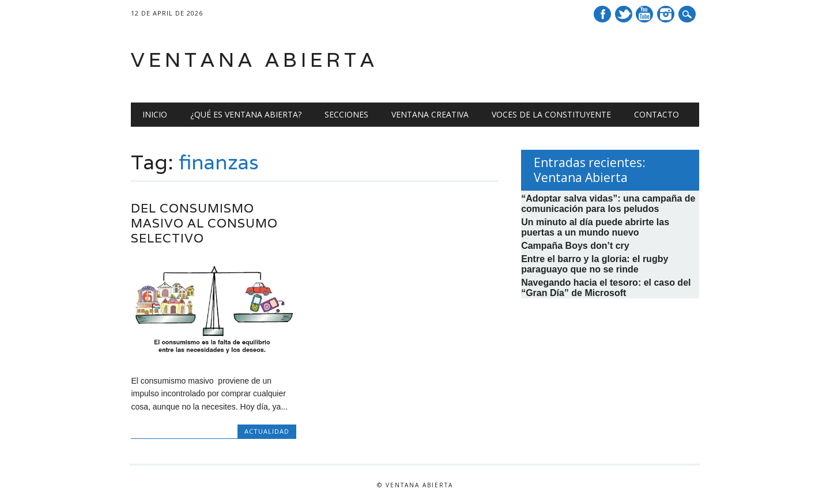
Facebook (602, 14)
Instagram (666, 14)
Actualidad (267, 431)
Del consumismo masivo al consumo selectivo (204, 223)
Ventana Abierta (254, 60)
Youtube (644, 14)
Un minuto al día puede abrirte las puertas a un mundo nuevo (595, 227)
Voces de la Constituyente (551, 114)
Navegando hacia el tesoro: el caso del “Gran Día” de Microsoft (606, 288)
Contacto (657, 114)
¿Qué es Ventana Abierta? (246, 114)
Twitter (624, 14)
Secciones (346, 114)
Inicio (155, 114)
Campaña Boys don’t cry (575, 246)
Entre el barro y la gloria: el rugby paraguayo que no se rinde (595, 264)
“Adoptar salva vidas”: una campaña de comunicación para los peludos (608, 204)
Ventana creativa (430, 114)
